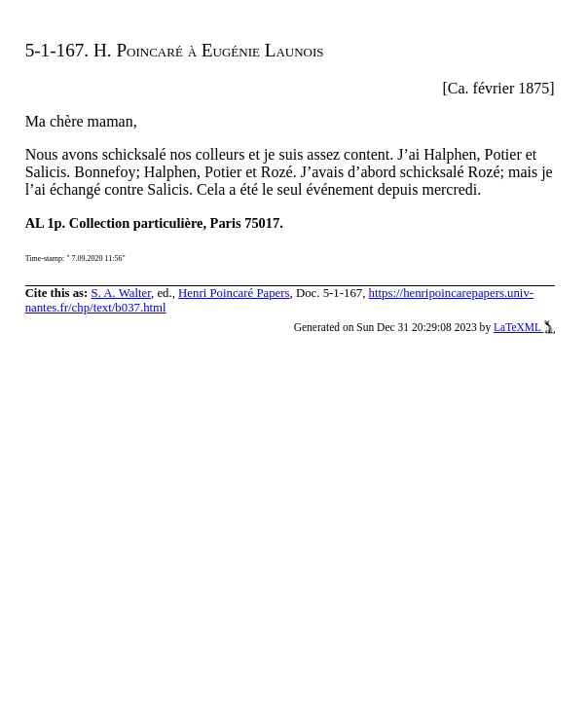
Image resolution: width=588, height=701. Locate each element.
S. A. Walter (122, 293)
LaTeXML (524, 327)
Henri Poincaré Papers (234, 293)
